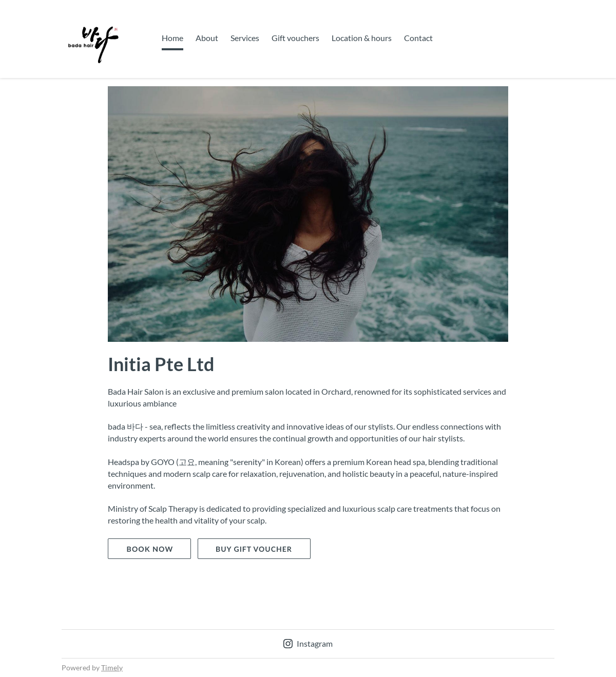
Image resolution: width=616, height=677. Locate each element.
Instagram (308, 643)
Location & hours (362, 38)
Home (172, 38)
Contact (418, 38)
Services (245, 38)
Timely (112, 668)
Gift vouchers (295, 38)
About (207, 38)
